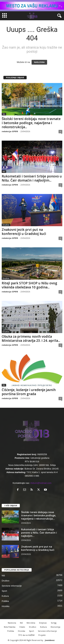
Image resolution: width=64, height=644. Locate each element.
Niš (4, 114)
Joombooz (50, 640)
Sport (4, 591)
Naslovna (12, 623)
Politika (5, 601)
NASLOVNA (39, 62)
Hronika (6, 606)
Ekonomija (55, 627)
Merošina (31, 623)
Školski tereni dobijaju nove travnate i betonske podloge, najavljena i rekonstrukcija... (31, 123)
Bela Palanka (10, 627)
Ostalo (22, 627)
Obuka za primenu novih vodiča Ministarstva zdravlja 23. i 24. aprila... (31, 339)
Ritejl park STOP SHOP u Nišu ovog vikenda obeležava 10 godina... (29, 285)
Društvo (6, 225)
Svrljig (54, 623)
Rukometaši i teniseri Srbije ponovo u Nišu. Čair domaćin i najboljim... (32, 178)
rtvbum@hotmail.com (41, 483)
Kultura (5, 596)
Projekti (42, 635)
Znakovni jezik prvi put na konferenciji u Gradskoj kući (24, 232)
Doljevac (43, 623)
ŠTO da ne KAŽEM (26, 635)
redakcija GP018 (10, 131)
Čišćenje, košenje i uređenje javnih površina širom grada (29, 392)
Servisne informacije (12, 586)
